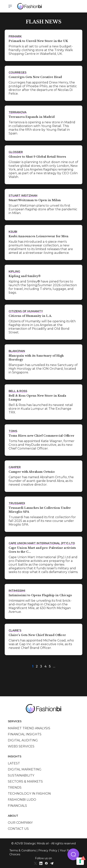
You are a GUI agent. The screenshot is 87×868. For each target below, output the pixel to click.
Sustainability (21, 775)
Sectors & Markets (25, 781)
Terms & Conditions (23, 850)
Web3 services (21, 746)
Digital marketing (25, 769)
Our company (20, 823)
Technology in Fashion (29, 794)
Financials (17, 806)
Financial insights (25, 734)
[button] (73, 854)
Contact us (18, 829)
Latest (14, 763)
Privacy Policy (48, 850)
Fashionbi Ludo (22, 800)
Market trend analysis (29, 728)
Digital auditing (23, 740)
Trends (15, 788)
